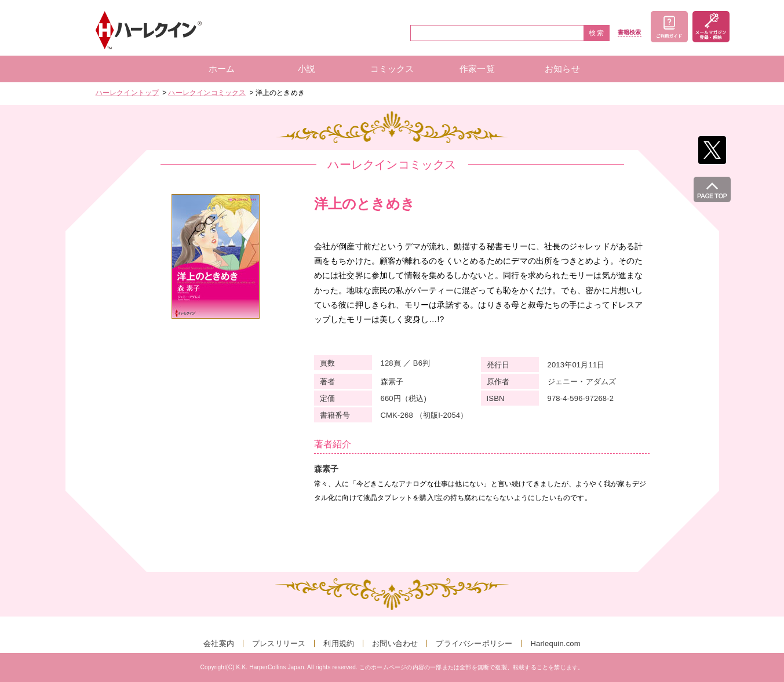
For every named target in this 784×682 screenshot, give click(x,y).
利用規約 (339, 643)
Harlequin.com (555, 643)
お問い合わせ (395, 643)
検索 (597, 33)
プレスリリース (279, 643)
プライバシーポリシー (474, 643)
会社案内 (219, 643)
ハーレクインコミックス (207, 93)
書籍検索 (630, 32)
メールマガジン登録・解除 (711, 27)
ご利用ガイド (669, 27)
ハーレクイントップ (127, 93)
